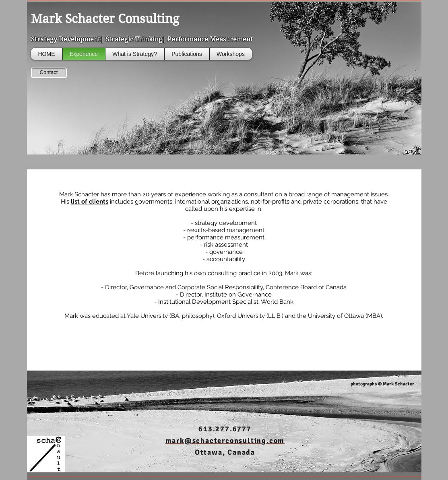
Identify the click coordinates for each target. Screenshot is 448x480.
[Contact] (49, 73)
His (85, 202)
